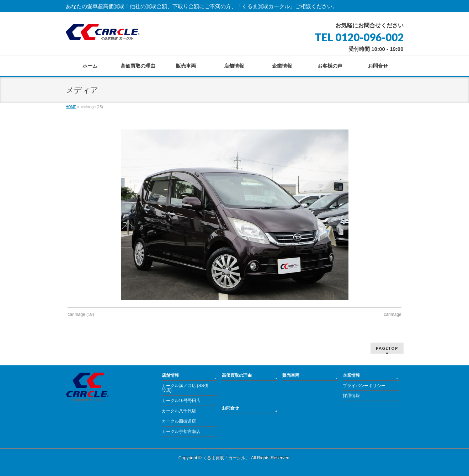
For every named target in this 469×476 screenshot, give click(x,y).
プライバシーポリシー (364, 386)
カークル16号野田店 (181, 401)
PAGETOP (387, 348)
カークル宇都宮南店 (181, 432)
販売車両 (291, 375)
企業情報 (351, 375)
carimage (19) (81, 314)
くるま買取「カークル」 (226, 458)
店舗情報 (170, 375)
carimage (392, 314)
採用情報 (351, 396)
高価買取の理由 (237, 375)
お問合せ (230, 408)
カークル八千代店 (179, 411)
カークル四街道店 (179, 421)
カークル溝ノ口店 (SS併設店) (185, 388)
